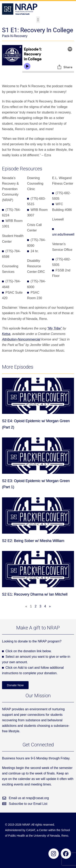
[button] (38, 20)
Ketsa (6, 334)
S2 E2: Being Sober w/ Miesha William (33, 541)
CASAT (31, 830)
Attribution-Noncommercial (21, 339)
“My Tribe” (55, 328)
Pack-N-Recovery (15, 36)
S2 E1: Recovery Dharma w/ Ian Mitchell (35, 594)
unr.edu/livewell (63, 234)
